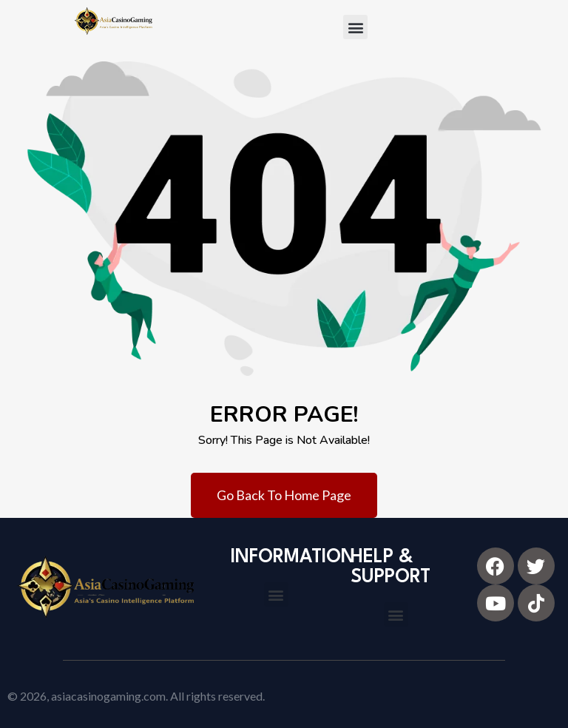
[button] (355, 27)
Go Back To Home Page (284, 495)
